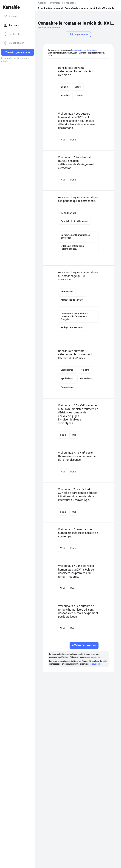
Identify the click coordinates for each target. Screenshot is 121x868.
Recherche (12, 34)
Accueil (10, 17)
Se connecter (14, 43)
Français (69, 3)
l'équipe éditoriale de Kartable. (84, 50)
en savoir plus (94, 657)
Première (55, 3)
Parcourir (12, 25)
